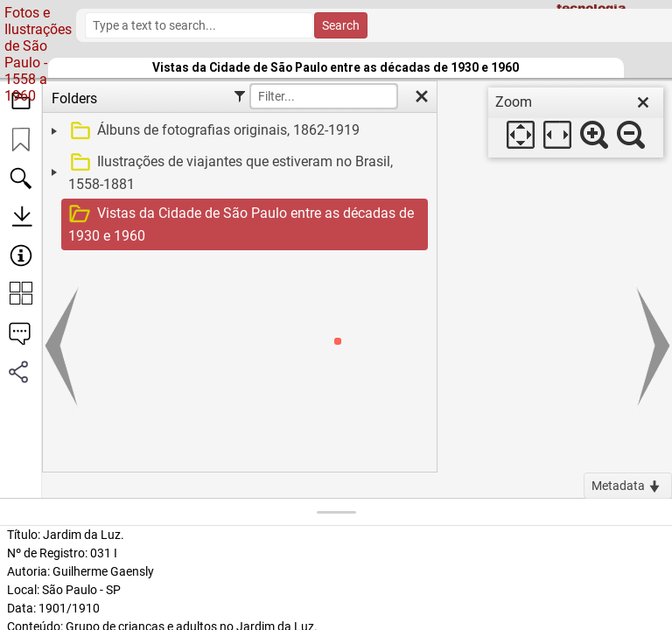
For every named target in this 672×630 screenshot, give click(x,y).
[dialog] (576, 122)
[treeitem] (238, 131)
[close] (643, 102)
